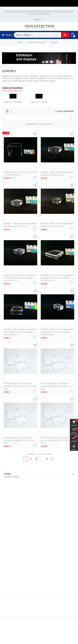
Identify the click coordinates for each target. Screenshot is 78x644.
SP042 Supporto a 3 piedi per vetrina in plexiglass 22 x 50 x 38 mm (56, 440)
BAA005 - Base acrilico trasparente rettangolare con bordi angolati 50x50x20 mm (20, 332)
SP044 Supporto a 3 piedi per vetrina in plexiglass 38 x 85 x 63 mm (56, 386)
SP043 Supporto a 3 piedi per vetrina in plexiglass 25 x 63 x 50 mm (19, 440)
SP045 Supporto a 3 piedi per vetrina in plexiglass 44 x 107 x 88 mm (20, 386)
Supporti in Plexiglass (13, 102)
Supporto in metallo (39, 102)
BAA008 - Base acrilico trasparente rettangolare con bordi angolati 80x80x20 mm (57, 278)
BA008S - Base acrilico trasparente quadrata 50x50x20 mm (57, 173)
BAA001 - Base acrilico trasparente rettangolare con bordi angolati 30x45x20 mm (57, 332)
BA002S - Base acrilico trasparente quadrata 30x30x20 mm (57, 225)
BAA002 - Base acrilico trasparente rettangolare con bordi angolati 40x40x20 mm (20, 278)
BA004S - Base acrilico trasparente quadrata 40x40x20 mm (20, 225)
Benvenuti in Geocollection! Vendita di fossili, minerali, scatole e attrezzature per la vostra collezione (39, 13)
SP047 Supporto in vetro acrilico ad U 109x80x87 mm (20, 173)
